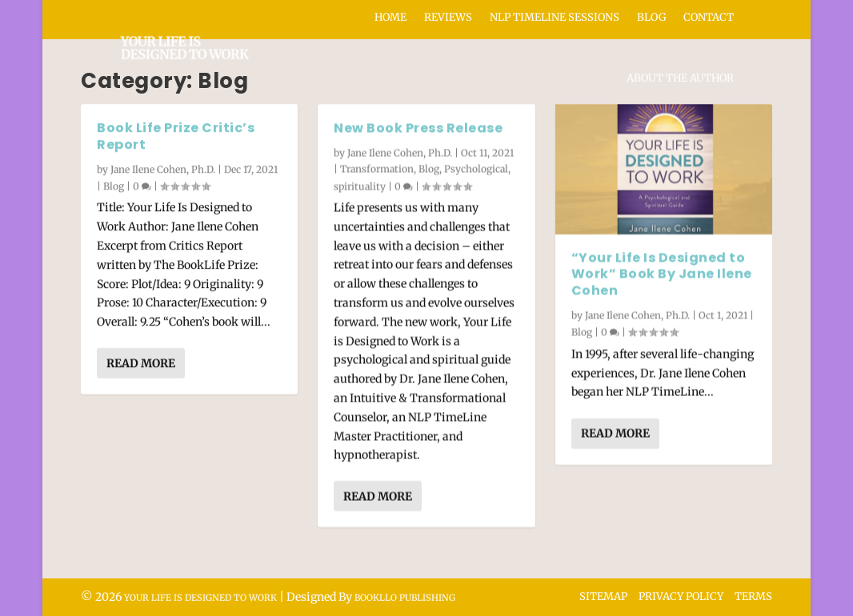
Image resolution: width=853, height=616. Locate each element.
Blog (114, 186)
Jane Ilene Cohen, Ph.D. (163, 168)
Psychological (476, 168)
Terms (753, 596)
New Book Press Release (418, 128)
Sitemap (603, 596)
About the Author (680, 78)
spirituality (360, 185)
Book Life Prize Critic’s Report (176, 136)
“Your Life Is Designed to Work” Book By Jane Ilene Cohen (662, 274)
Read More (141, 363)
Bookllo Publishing (405, 598)
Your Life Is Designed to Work (200, 598)
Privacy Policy (681, 596)
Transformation (377, 168)
